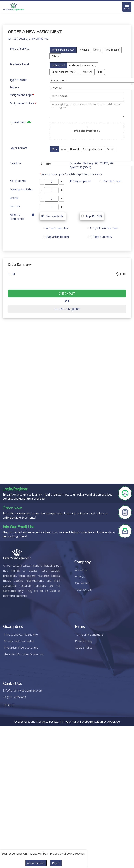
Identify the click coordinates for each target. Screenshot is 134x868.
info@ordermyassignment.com (23, 691)
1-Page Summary (99, 237)
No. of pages (18, 181)
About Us (81, 570)
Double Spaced (111, 181)
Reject (56, 863)
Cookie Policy (84, 648)
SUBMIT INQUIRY (67, 309)
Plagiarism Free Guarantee (21, 648)
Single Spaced (80, 181)
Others (55, 56)
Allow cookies (36, 863)
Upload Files (18, 122)
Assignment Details (23, 103)
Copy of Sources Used (103, 228)
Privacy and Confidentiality (21, 635)
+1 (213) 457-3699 (14, 697)
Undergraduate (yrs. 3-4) (65, 72)
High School (58, 65)
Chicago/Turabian (93, 149)
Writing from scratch (63, 50)
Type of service (19, 49)
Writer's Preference (17, 217)
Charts (14, 198)
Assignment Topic (22, 95)
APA (63, 149)
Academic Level (19, 64)
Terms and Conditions (89, 635)
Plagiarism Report (56, 237)
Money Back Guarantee (19, 641)
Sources (15, 206)
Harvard (74, 149)
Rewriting (84, 50)
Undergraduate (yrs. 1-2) (83, 65)
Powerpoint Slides (21, 189)
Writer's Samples (55, 228)
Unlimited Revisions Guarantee (24, 654)
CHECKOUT (67, 294)
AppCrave (114, 722)
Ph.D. (100, 72)
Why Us (80, 577)
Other (110, 149)
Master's (88, 72)
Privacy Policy (84, 641)
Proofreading (112, 50)
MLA (54, 149)
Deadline (15, 163)
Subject (14, 87)
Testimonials (83, 590)
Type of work (18, 80)
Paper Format (18, 148)
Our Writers (83, 583)
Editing (97, 50)
